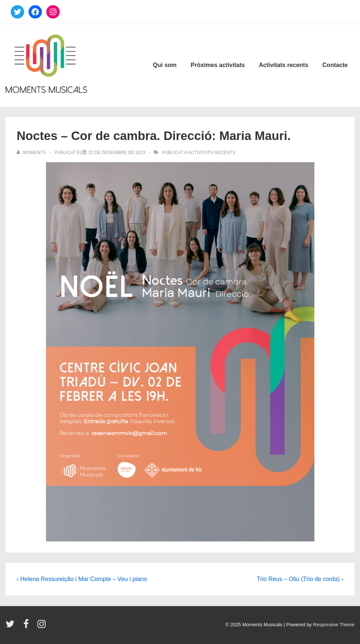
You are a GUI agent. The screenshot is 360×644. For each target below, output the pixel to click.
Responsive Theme (334, 625)
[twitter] (12, 626)
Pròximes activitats (218, 65)
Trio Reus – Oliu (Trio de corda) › (300, 579)
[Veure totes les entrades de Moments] (32, 153)
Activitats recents (283, 65)
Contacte (335, 65)
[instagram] (42, 626)
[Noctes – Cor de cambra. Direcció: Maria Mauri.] (117, 153)
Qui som (165, 65)
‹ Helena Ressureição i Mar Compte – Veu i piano (82, 579)
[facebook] (28, 626)
